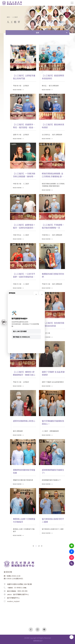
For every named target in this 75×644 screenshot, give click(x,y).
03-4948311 (19, 588)
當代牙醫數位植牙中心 (21, 594)
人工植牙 (15, 17)
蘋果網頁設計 (38, 641)
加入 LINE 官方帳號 (20, 331)
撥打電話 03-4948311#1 (21, 337)
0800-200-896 (22, 591)
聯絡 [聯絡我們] (4, 322)
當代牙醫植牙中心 (13, 598)
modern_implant (13, 601)
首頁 (8, 17)
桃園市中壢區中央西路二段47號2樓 (19, 584)
